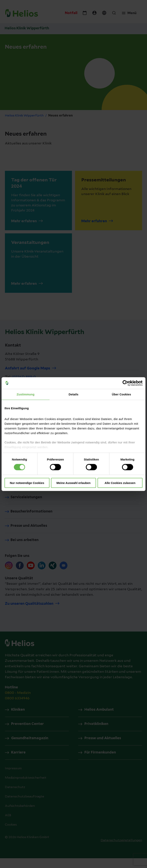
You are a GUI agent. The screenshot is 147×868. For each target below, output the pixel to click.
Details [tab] (73, 394)
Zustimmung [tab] (26, 394)
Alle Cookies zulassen (120, 483)
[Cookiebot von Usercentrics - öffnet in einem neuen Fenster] (125, 383)
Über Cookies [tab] (121, 394)
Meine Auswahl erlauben (74, 483)
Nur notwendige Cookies (27, 483)
